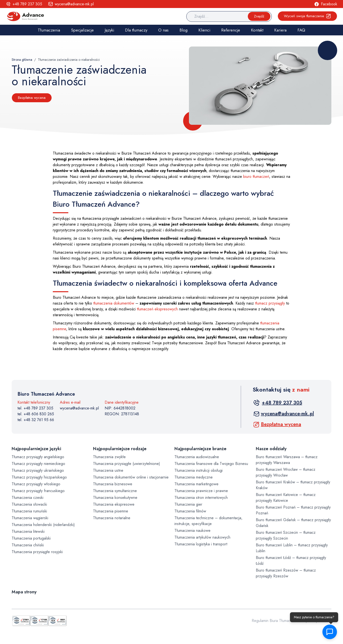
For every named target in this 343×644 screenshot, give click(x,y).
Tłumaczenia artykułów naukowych (202, 537)
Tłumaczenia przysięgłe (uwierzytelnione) (127, 464)
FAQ (301, 30)
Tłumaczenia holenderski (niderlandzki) (43, 525)
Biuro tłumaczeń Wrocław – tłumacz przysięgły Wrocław (286, 472)
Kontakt (257, 30)
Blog (183, 30)
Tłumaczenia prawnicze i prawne (201, 491)
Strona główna (22, 60)
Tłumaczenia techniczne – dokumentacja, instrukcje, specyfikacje (208, 521)
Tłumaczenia (49, 30)
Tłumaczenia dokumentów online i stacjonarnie (131, 477)
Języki (109, 30)
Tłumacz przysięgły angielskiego (38, 457)
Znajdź (259, 16)
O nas (163, 30)
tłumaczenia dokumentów (114, 303)
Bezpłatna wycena (32, 98)
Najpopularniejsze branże (200, 449)
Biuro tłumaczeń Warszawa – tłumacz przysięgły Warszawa (287, 460)
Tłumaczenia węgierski (30, 518)
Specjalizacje (82, 30)
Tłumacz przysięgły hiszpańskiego (39, 477)
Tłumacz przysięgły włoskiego (36, 484)
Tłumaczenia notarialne (112, 518)
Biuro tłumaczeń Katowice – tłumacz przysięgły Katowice (286, 498)
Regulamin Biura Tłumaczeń (274, 621)
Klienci (204, 30)
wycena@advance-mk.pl (79, 408)
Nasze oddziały (271, 449)
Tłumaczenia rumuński (29, 511)
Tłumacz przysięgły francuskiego (38, 491)
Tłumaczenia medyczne (194, 477)
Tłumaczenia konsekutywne (115, 498)
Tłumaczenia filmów (190, 511)
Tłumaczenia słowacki (29, 504)
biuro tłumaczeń (256, 177)
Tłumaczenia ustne (108, 470)
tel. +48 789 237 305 (35, 408)
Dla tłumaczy (136, 30)
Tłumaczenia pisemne (111, 511)
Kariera (280, 30)
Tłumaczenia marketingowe (196, 484)
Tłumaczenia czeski (27, 498)
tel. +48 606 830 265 (36, 414)
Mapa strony (24, 592)
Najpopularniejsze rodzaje (120, 449)
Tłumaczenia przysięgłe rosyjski (37, 552)
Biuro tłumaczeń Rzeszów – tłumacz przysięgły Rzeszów (286, 573)
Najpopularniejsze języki (36, 449)
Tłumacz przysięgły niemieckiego (38, 464)
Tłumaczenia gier (188, 504)
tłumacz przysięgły (270, 303)
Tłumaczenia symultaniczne (115, 491)
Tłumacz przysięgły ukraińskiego (38, 470)
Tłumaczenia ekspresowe (114, 504)
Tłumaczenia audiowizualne (197, 457)
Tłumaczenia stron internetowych (201, 498)
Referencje (231, 30)
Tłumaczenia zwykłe (109, 457)
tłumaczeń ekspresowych (157, 309)
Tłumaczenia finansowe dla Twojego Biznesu (211, 464)
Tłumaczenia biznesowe (113, 484)
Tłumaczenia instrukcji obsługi (199, 470)
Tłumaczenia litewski (28, 531)
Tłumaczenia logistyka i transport (201, 544)
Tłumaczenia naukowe (192, 530)
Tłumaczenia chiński (28, 545)
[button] (332, 632)
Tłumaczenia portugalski (31, 538)
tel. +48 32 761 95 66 (36, 420)
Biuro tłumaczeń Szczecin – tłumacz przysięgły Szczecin (286, 535)
